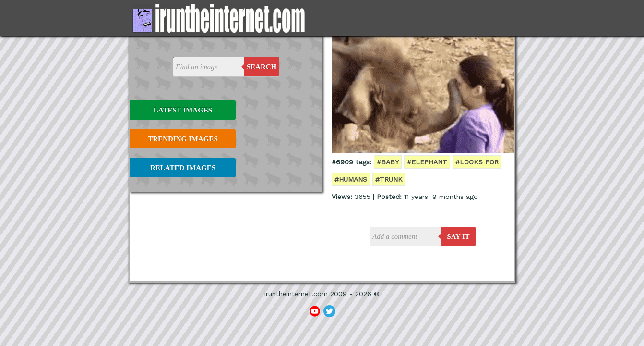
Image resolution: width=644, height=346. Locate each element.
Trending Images (183, 139)
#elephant (427, 162)
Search (262, 67)
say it (458, 236)
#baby (388, 162)
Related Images (183, 168)
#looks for (477, 162)
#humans (351, 179)
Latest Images (183, 110)
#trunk (389, 179)
